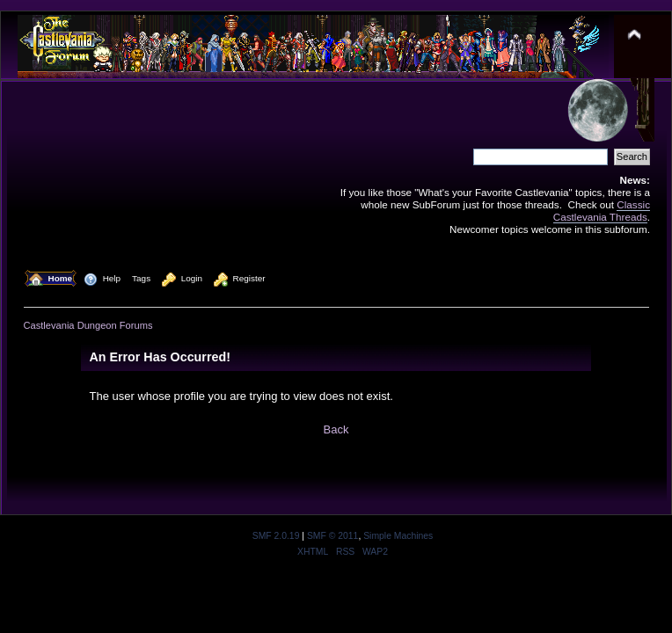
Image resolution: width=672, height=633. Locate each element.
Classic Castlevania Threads (602, 211)
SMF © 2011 (332, 536)
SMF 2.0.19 (276, 536)
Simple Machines (398, 536)
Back (336, 429)
